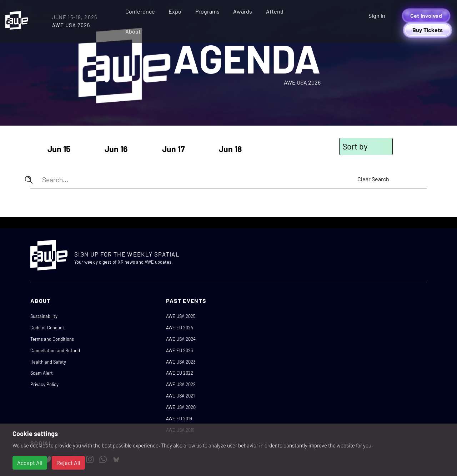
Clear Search (373, 179)
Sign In (377, 16)
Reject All (68, 463)
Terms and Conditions (52, 339)
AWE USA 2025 (181, 316)
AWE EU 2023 (180, 350)
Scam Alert (42, 373)
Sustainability (44, 316)
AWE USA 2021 (180, 396)
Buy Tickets (428, 30)
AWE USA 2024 (181, 339)
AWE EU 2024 (180, 328)
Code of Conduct (47, 328)
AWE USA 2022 (181, 384)
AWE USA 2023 (181, 362)
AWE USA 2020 (181, 407)
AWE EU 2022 (180, 373)
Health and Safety (48, 362)
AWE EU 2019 (179, 419)
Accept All (30, 463)
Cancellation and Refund (55, 350)
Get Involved (426, 16)
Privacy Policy (44, 384)
